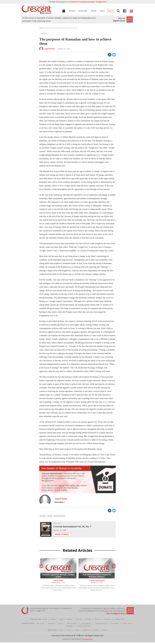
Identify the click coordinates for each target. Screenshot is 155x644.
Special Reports (86, 625)
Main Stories (40, 625)
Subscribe (79, 621)
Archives (53, 621)
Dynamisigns (88, 641)
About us (97, 621)
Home (45, 621)
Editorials (51, 625)
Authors (69, 621)
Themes (105, 632)
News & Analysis (72, 625)
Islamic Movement (101, 625)
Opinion (60, 625)
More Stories (62, 536)
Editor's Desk (127, 625)
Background (70, 628)
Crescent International (97, 582)
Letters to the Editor (84, 628)
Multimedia (87, 632)
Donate (88, 621)
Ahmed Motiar (58, 582)
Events (77, 632)
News (61, 621)
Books (69, 632)
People (96, 632)
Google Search (120, 621)
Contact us (108, 621)
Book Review (115, 625)
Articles (61, 632)
